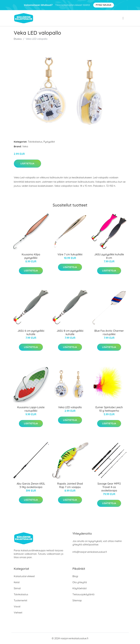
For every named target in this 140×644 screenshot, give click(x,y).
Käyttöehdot (80, 588)
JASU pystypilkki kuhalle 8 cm (109, 256)
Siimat (17, 588)
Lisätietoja (27, 163)
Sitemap (77, 600)
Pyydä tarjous (104, 5)
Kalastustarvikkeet (24, 576)
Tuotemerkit (21, 600)
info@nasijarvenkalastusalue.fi (90, 552)
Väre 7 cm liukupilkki (70, 254)
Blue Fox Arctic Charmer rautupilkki (109, 332)
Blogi (75, 576)
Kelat (17, 582)
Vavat (17, 606)
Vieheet (18, 613)
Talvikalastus (35, 142)
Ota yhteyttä (80, 582)
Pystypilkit (49, 142)
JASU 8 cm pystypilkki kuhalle (70, 332)
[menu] (123, 18)
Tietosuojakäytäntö (84, 594)
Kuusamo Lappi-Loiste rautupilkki (31, 409)
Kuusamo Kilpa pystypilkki (31, 256)
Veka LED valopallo (70, 407)
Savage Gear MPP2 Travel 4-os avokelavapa (109, 487)
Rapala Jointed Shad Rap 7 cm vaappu (70, 485)
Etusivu (18, 39)
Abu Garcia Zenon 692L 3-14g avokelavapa (31, 485)
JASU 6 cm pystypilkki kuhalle (31, 332)
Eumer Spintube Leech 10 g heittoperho (109, 409)
